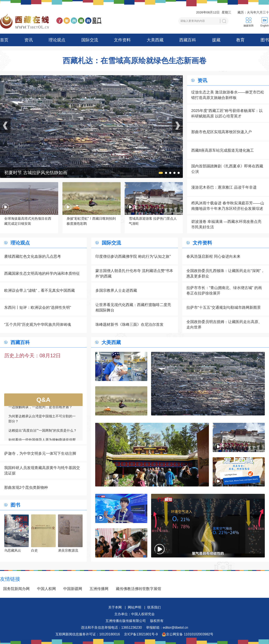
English (264, 26)
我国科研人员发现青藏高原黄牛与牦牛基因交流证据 (42, 471)
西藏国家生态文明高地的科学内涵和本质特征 (42, 273)
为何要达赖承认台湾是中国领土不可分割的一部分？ (42, 423)
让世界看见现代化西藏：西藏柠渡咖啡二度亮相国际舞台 (133, 308)
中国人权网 (46, 589)
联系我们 (154, 607)
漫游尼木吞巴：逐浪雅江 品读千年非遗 (224, 187)
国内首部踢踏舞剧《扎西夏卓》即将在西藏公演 (227, 169)
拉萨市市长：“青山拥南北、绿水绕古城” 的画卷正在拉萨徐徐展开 (224, 290)
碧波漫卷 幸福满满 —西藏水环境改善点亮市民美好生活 (226, 224)
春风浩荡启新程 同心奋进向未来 (213, 256)
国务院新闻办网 (16, 589)
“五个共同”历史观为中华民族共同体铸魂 (38, 325)
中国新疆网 (73, 589)
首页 (4, 40)
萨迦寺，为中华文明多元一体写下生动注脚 (40, 453)
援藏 (216, 40)
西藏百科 (188, 40)
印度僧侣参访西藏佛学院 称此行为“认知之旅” (133, 256)
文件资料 (122, 40)
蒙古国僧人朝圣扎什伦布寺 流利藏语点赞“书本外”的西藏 (134, 273)
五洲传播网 (99, 589)
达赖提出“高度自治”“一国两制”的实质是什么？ (43, 434)
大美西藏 (155, 40)
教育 (240, 40)
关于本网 (115, 607)
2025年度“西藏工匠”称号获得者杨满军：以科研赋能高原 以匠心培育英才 (227, 113)
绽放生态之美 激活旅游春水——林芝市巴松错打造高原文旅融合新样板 (228, 95)
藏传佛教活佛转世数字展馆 (138, 589)
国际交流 (90, 40)
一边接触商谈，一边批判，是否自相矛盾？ (40, 411)
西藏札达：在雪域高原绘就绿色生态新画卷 (134, 61)
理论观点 (57, 40)
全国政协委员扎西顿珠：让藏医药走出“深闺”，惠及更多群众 (225, 273)
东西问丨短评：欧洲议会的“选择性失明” (38, 308)
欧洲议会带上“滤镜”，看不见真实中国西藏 (40, 290)
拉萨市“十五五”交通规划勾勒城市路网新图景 (224, 308)
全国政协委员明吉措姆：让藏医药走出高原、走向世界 (224, 325)
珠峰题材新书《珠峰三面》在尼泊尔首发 (129, 325)
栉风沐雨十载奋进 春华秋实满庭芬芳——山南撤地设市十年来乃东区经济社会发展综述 (228, 206)
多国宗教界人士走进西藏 (116, 290)
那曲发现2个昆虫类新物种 (26, 488)
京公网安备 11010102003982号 (188, 634)
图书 (265, 40)
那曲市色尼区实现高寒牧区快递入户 (222, 132)
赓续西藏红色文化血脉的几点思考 (33, 256)
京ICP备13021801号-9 (141, 634)
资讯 (29, 40)
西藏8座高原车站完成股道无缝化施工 (223, 150)
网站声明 (134, 607)
